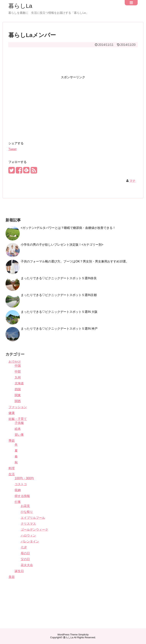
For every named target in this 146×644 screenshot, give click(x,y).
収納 (18, 490)
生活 (12, 474)
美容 (12, 577)
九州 (18, 377)
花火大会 (27, 565)
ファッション (18, 407)
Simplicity (83, 635)
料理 (12, 468)
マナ (133, 181)
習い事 (19, 435)
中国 (18, 366)
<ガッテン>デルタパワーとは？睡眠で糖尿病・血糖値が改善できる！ (68, 228)
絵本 (18, 429)
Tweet (12, 149)
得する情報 (22, 496)
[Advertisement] (73, 59)
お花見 (25, 506)
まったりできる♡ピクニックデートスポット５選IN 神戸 (59, 329)
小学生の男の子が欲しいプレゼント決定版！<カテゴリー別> (62, 245)
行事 (18, 502)
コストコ (21, 484)
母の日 (25, 553)
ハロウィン (28, 535)
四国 (18, 389)
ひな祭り (27, 512)
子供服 (19, 423)
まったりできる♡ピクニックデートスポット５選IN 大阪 (59, 312)
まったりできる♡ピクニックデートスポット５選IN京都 (59, 295)
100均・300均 (24, 478)
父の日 (25, 559)
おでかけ (15, 362)
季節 (12, 441)
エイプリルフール (33, 518)
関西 (18, 401)
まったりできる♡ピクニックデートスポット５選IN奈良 (59, 278)
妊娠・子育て (18, 419)
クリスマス (28, 524)
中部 (18, 372)
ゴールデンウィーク (34, 530)
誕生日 (19, 571)
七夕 (24, 547)
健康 (12, 413)
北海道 (19, 383)
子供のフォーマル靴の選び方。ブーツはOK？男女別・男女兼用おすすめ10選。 (75, 261)
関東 (18, 395)
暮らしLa (20, 6)
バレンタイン (30, 541)
